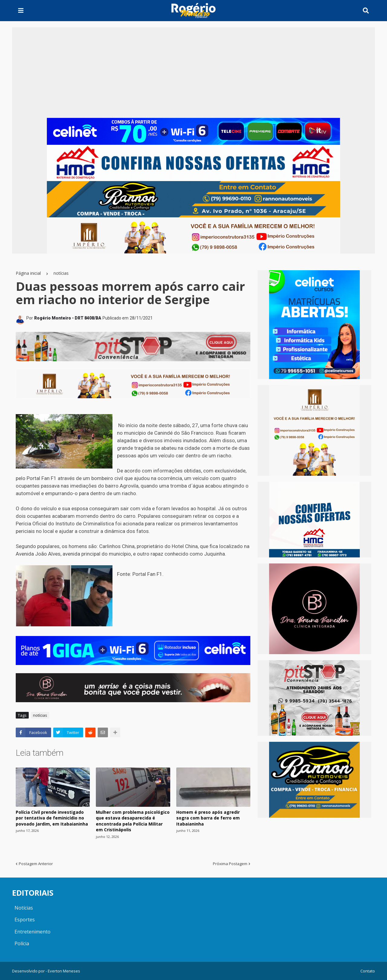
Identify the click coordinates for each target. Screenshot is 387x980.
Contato (368, 971)
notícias (61, 273)
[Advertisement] (193, 73)
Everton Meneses (64, 971)
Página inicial (28, 273)
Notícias (24, 908)
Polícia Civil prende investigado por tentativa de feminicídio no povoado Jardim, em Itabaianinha (52, 818)
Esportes (25, 920)
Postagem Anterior (36, 864)
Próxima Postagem (230, 864)
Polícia (22, 943)
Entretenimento (33, 932)
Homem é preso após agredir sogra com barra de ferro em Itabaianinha (208, 818)
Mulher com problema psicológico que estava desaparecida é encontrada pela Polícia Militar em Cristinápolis (133, 821)
